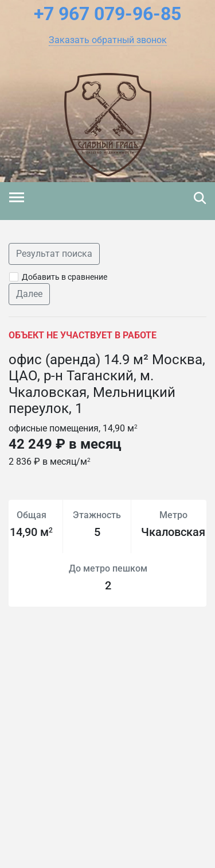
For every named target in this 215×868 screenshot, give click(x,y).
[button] (108, 40)
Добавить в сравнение (64, 277)
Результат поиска (54, 254)
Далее (29, 294)
